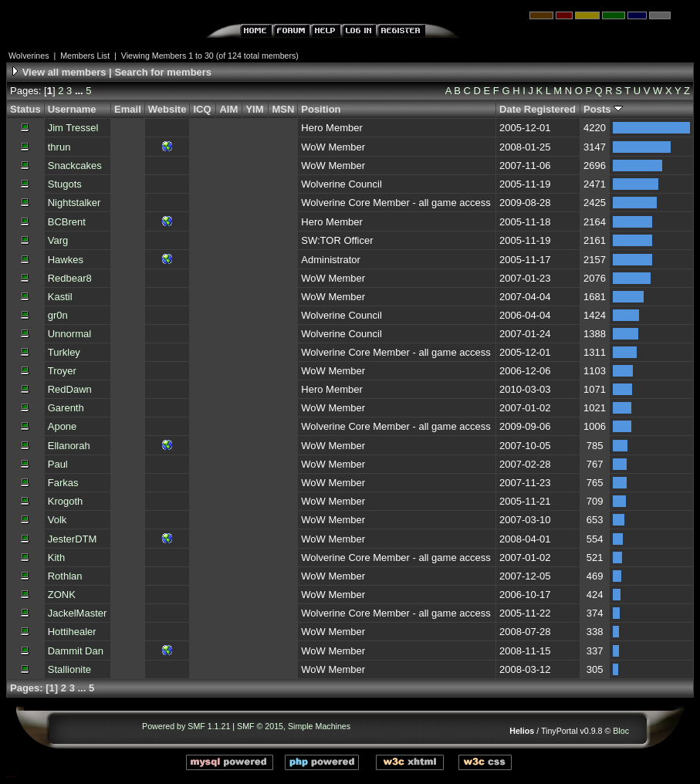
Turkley (64, 352)
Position (321, 109)
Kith (56, 558)
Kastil (60, 297)
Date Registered (538, 109)
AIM (228, 109)
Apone (63, 426)
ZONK (62, 595)
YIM (254, 109)
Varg (58, 240)
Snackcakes (75, 166)
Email (128, 109)
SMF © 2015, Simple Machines (294, 726)
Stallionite (69, 669)
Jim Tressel (73, 128)
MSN (283, 109)
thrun (59, 147)
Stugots (65, 184)
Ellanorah (69, 446)
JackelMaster (78, 613)
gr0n (58, 315)
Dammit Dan (76, 651)
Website (167, 109)
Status (25, 109)
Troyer (62, 371)
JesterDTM (73, 539)
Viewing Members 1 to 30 (167, 56)
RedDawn (70, 389)
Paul (58, 464)
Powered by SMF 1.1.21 (186, 726)
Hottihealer (72, 632)
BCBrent (67, 222)
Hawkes (66, 260)
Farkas (63, 483)
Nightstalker (74, 203)
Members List (85, 56)
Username (72, 109)
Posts (603, 109)
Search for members (163, 72)
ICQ (202, 109)
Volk (57, 520)
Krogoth (66, 501)
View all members (64, 72)
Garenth (66, 408)
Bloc (621, 731)
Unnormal (69, 334)
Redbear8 (70, 278)
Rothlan (65, 576)
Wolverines (29, 56)
